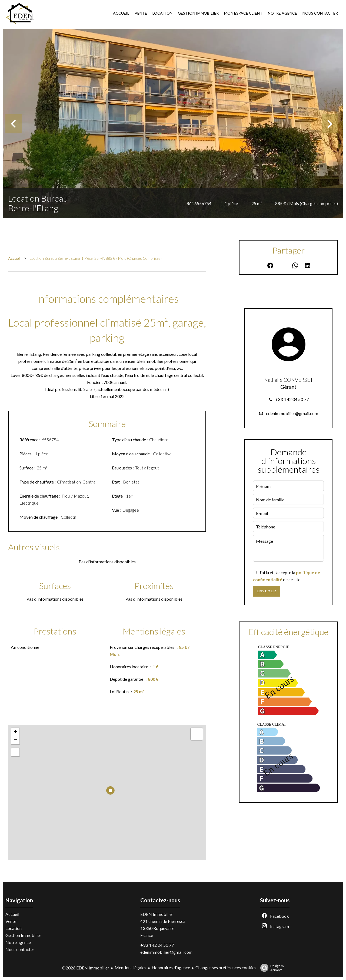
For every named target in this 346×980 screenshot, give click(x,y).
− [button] (16, 740)
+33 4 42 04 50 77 (292, 399)
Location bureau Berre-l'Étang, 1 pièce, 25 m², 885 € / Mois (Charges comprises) (96, 258)
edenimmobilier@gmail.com (292, 413)
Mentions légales (130, 967)
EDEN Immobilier (157, 914)
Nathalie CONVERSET (289, 380)
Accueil (14, 258)
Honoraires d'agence (171, 967)
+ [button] (16, 732)
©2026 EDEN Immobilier (86, 968)
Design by (271, 968)
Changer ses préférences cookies (226, 967)
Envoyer (267, 591)
